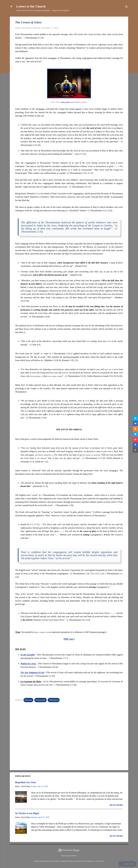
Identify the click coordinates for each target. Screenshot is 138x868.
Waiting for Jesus (28, 664)
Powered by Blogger (69, 850)
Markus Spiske (65, 102)
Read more (116, 805)
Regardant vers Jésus (26, 782)
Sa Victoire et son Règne (27, 813)
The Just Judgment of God (32, 672)
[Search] (127, 7)
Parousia (28, 700)
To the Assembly (28, 655)
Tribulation (54, 700)
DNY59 (74, 856)
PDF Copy (69, 639)
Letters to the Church (31, 6)
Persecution (40, 700)
